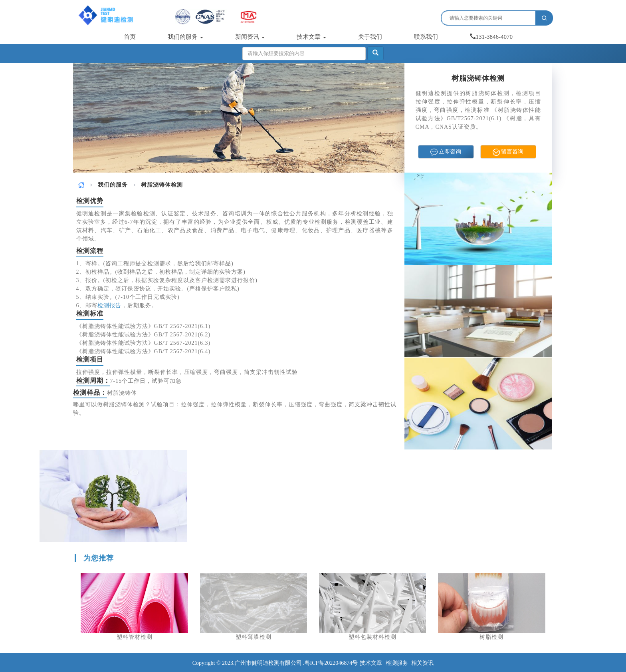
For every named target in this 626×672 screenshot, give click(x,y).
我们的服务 (185, 37)
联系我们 (426, 37)
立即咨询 (446, 152)
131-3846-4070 (491, 37)
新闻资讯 (250, 37)
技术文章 (311, 37)
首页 (130, 37)
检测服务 (397, 663)
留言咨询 (508, 152)
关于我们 (370, 37)
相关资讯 (422, 663)
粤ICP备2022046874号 (331, 663)
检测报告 (109, 305)
